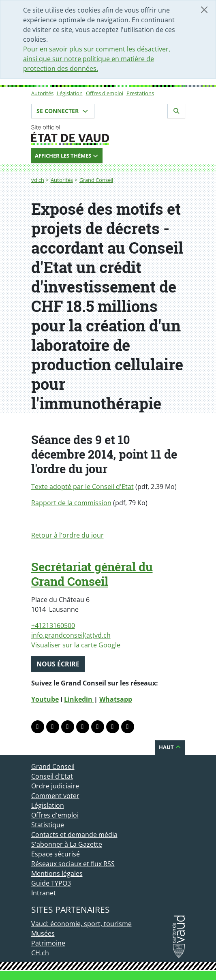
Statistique (48, 825)
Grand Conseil (96, 180)
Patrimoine (48, 943)
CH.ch (40, 953)
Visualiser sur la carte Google (76, 645)
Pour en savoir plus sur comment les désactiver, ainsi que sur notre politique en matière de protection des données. (97, 59)
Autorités (42, 93)
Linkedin (79, 699)
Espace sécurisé (56, 854)
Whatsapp (116, 699)
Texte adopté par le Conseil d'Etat (82, 487)
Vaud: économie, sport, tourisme (81, 924)
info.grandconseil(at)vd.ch (71, 635)
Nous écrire (58, 664)
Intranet (44, 893)
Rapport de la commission (71, 503)
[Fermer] (204, 10)
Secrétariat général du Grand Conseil (92, 574)
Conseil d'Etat (52, 776)
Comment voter (55, 796)
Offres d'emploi (105, 93)
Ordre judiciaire (55, 786)
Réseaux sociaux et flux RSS (73, 864)
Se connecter (63, 111)
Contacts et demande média (74, 835)
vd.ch (38, 180)
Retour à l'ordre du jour (67, 535)
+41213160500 (53, 626)
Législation (70, 93)
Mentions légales (57, 873)
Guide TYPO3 (51, 883)
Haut (170, 747)
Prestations (140, 93)
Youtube (45, 699)
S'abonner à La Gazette (67, 844)
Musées (43, 933)
